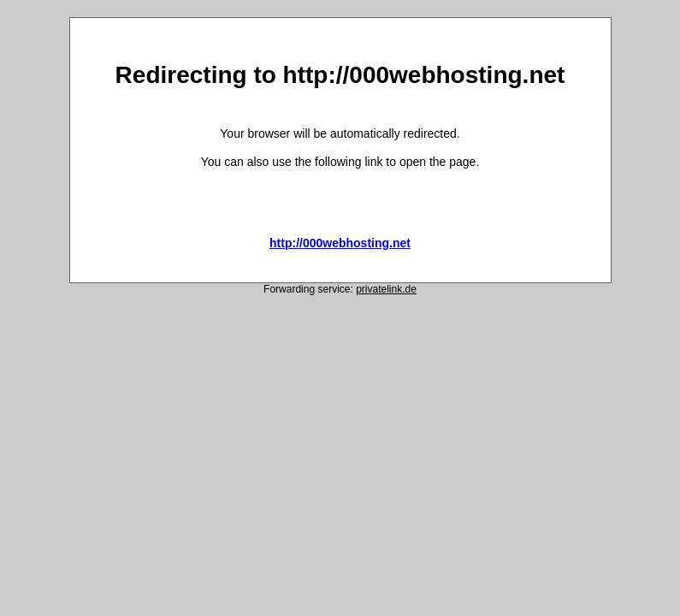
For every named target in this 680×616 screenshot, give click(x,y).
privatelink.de (386, 289)
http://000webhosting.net (340, 243)
